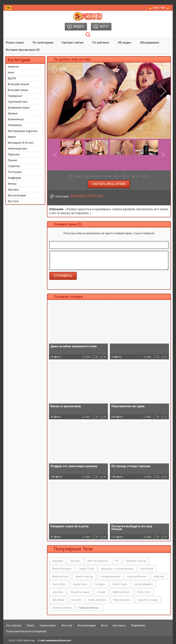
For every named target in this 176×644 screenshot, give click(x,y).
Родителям (138, 625)
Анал (11, 72)
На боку (75, 561)
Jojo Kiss (58, 592)
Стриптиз (14, 166)
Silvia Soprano (122, 600)
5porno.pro (29, 640)
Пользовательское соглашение (26, 631)
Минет (12, 137)
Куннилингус (16, 119)
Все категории (17, 195)
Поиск (31, 625)
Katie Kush (147, 569)
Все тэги (67, 625)
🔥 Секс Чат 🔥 (159, 8)
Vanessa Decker (62, 608)
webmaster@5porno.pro (58, 640)
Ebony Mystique (62, 569)
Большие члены (18, 90)
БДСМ (12, 78)
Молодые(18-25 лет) (21, 143)
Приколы (14, 154)
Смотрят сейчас (73, 43)
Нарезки (58, 561)
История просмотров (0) (23, 50)
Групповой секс (18, 102)
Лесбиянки (15, 125)
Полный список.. (89, 608)
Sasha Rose (80, 584)
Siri (117, 561)
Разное (12, 160)
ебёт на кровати (98, 561)
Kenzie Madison (144, 584)
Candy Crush (86, 569)
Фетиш (12, 184)
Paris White (59, 584)
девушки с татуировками (117, 569)
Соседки (99, 584)
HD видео (125, 43)
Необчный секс (18, 149)
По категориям (43, 43)
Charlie (101, 592)
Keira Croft (144, 592)
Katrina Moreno (137, 576)
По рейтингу (101, 43)
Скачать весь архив (109, 184)
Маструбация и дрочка (23, 131)
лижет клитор (84, 576)
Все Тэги (13, 201)
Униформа (14, 178)
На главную (14, 625)
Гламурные (15, 96)
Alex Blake (58, 600)
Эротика (13, 190)
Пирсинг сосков (136, 561)
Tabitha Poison (121, 592)
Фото (104, 625)
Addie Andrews (97, 600)
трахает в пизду (148, 600)
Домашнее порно (19, 108)
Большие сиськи (18, 84)
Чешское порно (80, 592)
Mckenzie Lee (60, 576)
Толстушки (15, 172)
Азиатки (13, 67)
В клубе (76, 600)
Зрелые (13, 113)
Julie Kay (159, 576)
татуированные (110, 576)
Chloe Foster (119, 584)
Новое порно (15, 43)
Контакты (119, 625)
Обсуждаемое (149, 43)
